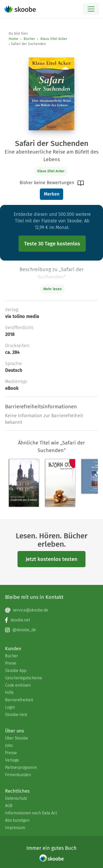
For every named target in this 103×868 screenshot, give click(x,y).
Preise (11, 663)
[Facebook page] (52, 620)
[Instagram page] (52, 630)
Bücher (29, 39)
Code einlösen (18, 685)
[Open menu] (91, 9)
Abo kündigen (17, 820)
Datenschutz (16, 798)
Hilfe (9, 693)
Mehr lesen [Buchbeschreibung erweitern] (53, 289)
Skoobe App (16, 671)
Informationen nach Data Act (31, 813)
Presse (11, 753)
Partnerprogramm (21, 767)
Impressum (15, 828)
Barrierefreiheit (19, 700)
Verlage (12, 760)
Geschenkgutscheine (24, 678)
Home (13, 39)
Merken (52, 194)
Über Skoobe (17, 738)
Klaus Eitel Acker (54, 39)
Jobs (9, 745)
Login (10, 707)
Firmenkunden (18, 775)
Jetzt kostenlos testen (52, 559)
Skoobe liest (16, 715)
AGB (9, 806)
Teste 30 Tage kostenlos (52, 244)
